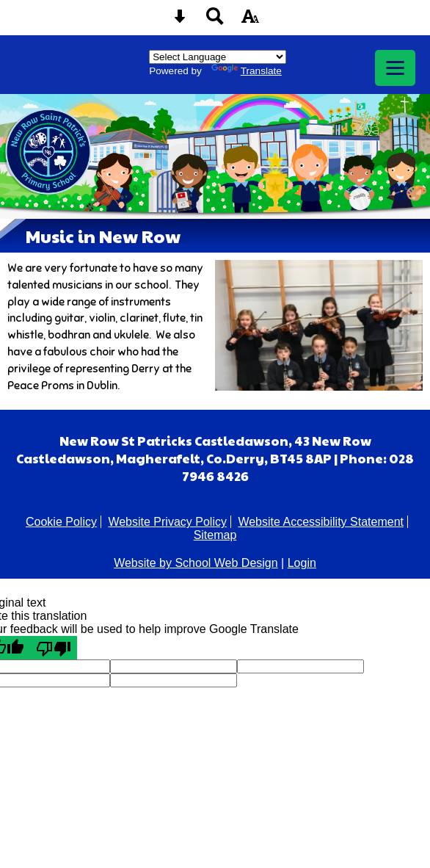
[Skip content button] (180, 21)
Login (302, 563)
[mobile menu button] (395, 68)
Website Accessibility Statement (321, 522)
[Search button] (215, 21)
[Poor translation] (54, 648)
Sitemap (215, 535)
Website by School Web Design (196, 563)
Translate (247, 71)
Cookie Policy (61, 522)
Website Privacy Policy (167, 522)
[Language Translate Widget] (218, 57)
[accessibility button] (250, 21)
